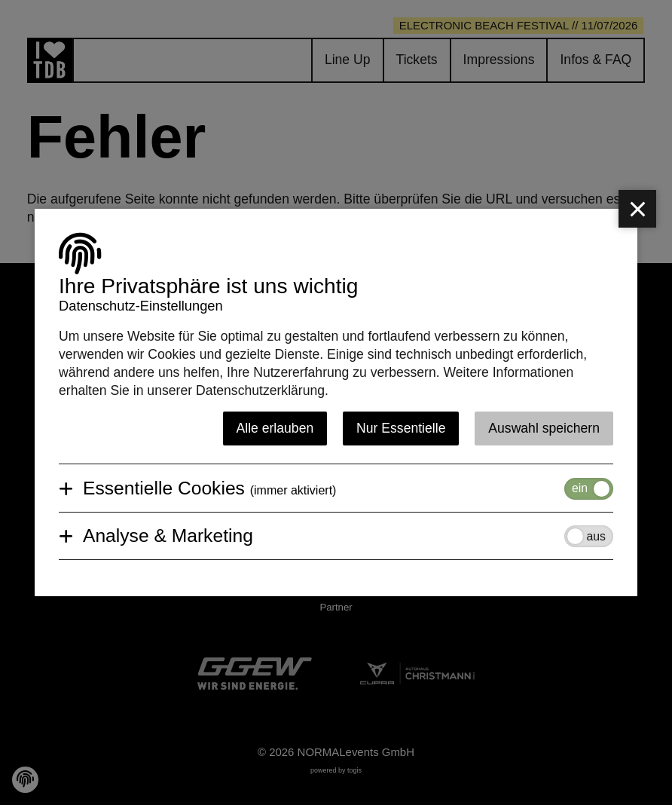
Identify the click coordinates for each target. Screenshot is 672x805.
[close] (637, 209)
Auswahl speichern (544, 428)
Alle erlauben (275, 428)
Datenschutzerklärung (260, 390)
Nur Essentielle (401, 428)
